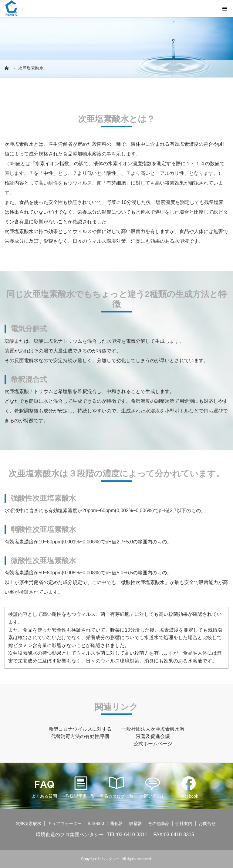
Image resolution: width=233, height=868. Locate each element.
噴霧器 (136, 823)
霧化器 (116, 823)
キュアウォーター (65, 823)
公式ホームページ (153, 744)
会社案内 (184, 823)
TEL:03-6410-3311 (127, 835)
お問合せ (207, 823)
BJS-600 (96, 823)
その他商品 (159, 823)
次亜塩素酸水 (29, 823)
